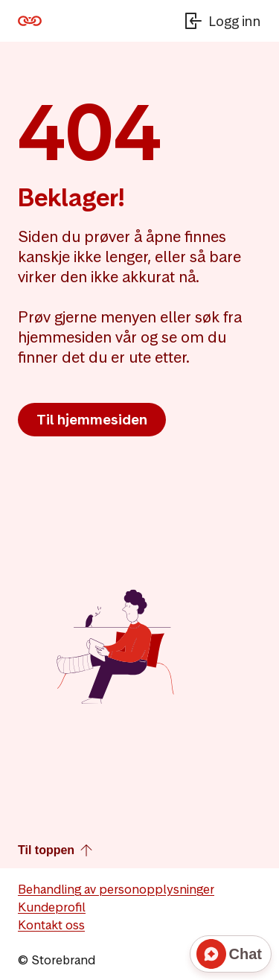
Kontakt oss (51, 925)
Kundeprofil (52, 907)
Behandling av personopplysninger (116, 889)
